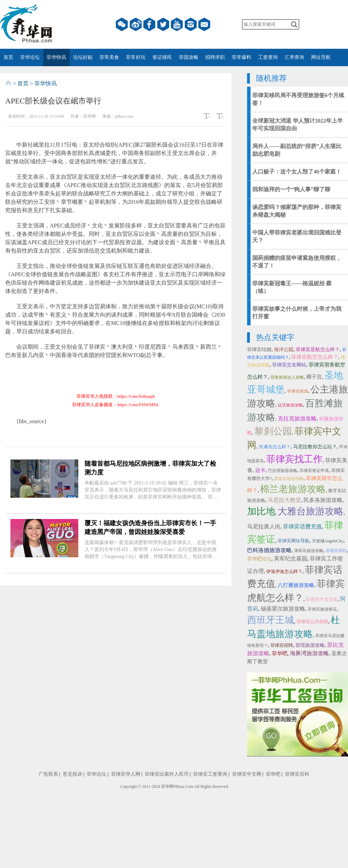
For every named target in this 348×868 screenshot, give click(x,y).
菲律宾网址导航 (294, 541)
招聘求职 (215, 57)
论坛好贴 (83, 57)
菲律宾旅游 (298, 391)
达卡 (260, 470)
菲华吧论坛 (259, 559)
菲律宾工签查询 (210, 774)
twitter (163, 24)
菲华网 (167, 786)
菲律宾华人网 (126, 774)
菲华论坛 (30, 57)
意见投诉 (72, 774)
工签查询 (268, 57)
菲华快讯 (56, 57)
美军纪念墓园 (291, 559)
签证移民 (162, 57)
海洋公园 (284, 350)
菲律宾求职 (336, 551)
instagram (191, 24)
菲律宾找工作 (294, 459)
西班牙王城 (271, 620)
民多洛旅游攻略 (323, 500)
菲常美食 (109, 57)
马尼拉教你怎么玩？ (315, 447)
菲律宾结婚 (259, 350)
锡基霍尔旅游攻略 (283, 609)
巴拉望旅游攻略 (283, 471)
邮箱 (204, 24)
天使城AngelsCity (328, 541)
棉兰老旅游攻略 (293, 489)
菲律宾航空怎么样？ (315, 357)
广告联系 (48, 774)
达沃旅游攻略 (290, 405)
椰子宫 (314, 377)
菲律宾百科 (297, 774)
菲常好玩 (136, 57)
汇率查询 (294, 57)
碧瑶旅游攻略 (310, 645)
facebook (149, 24)
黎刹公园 (273, 431)
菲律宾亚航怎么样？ (318, 350)
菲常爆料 (242, 57)
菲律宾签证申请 (314, 471)
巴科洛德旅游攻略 (269, 550)
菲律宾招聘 (282, 645)
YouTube (177, 24)
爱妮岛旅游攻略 (289, 479)
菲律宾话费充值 (302, 526)
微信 (122, 24)
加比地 (261, 511)
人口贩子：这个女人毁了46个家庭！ (297, 172)
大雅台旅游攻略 (311, 511)
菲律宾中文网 (247, 774)
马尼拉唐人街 (264, 526)
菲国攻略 (189, 57)
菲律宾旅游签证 (322, 609)
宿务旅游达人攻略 (287, 377)
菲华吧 (280, 653)
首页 (8, 57)
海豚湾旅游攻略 (309, 653)
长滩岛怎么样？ (275, 447)
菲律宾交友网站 (289, 365)
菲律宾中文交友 (322, 599)
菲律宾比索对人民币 (167, 774)
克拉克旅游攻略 (297, 418)
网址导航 (321, 57)
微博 (136, 24)
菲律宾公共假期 (312, 622)
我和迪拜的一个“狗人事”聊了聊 (291, 189)
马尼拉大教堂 (284, 500)
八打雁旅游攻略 (296, 585)
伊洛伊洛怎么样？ (284, 571)
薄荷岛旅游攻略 (309, 551)
